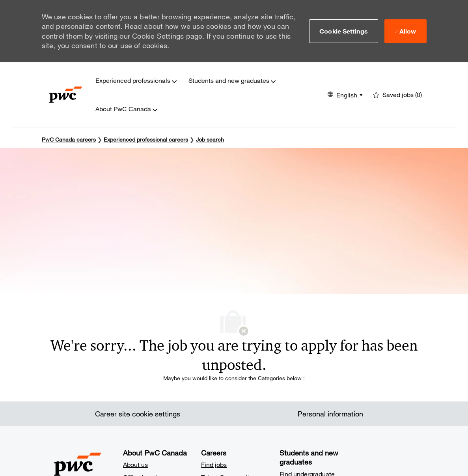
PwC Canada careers (69, 139)
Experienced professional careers (146, 139)
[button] (344, 31)
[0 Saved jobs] (397, 95)
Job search (210, 139)
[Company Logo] (66, 95)
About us (135, 464)
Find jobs (214, 464)
